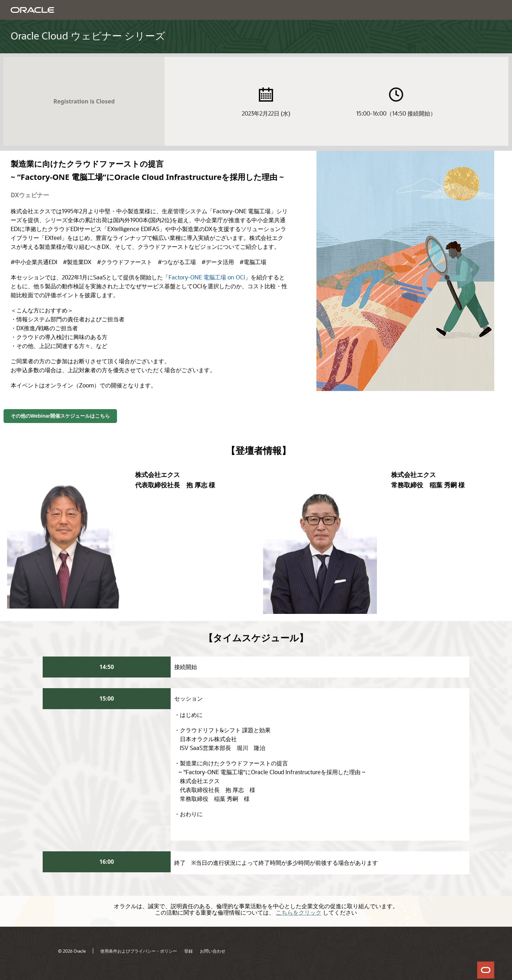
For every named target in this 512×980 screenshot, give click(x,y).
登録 (188, 951)
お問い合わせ (213, 951)
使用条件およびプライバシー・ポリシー (139, 951)
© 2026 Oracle (72, 951)
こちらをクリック (299, 912)
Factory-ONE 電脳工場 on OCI (207, 277)
